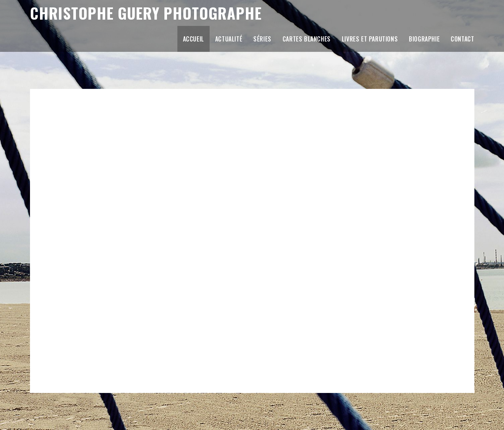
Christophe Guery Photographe (158, 13)
